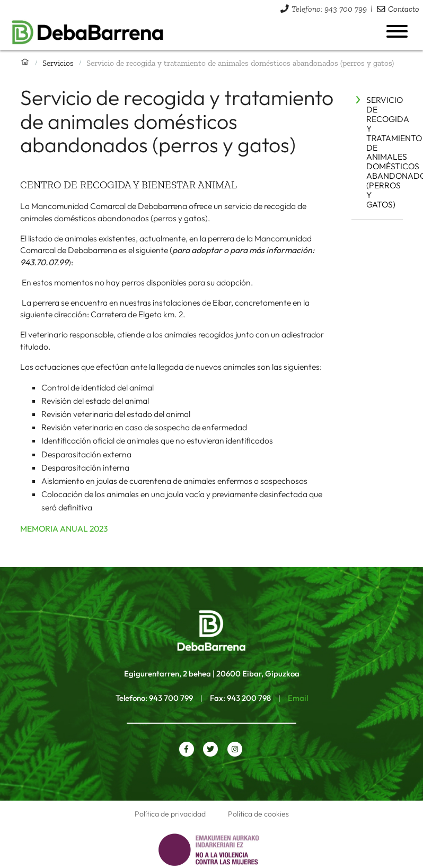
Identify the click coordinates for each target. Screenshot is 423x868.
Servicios (58, 63)
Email (298, 698)
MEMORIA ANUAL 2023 (64, 528)
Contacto (404, 9)
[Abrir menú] (397, 31)
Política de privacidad (170, 814)
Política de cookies (258, 814)
